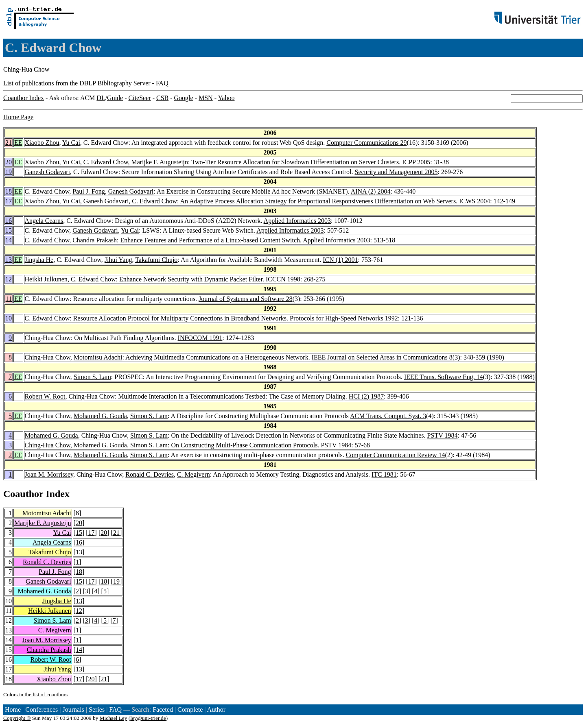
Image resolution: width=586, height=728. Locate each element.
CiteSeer (140, 98)
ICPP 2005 (416, 162)
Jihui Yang (118, 260)
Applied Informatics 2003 (297, 221)
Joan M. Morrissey (49, 474)
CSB (162, 98)
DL (101, 98)
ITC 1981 (384, 474)
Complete (190, 709)
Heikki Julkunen (46, 279)
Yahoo (226, 98)
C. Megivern (194, 474)
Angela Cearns (44, 221)
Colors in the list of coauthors (35, 694)
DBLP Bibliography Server (115, 83)
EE (18, 143)
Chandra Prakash (95, 240)
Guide (115, 98)
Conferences (42, 709)
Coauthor (23, 494)
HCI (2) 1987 (366, 396)
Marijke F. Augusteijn (160, 162)
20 (9, 162)
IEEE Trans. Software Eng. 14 (444, 377)
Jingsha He (39, 260)
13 (9, 260)
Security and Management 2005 (396, 172)
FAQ (162, 83)
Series (97, 709)
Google (184, 98)
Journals (73, 709)
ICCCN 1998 (283, 279)
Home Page (18, 117)
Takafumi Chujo (156, 260)
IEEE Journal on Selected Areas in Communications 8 (382, 357)
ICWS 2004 (474, 201)
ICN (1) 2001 (340, 260)
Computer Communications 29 (366, 143)
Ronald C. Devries (150, 474)
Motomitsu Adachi (98, 357)
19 (9, 172)
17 (9, 201)
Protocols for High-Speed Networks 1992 (344, 318)
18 (9, 191)
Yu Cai (71, 143)
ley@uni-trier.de (148, 718)
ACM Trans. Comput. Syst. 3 (388, 416)
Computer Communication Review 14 (396, 455)
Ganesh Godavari (48, 172)
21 (9, 143)
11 (9, 299)
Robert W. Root (45, 396)
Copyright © (17, 718)
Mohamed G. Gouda (100, 416)
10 (9, 318)
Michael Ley (114, 718)
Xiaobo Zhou (42, 143)
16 (9, 221)
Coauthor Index (24, 98)
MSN (206, 98)
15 (9, 230)
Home (13, 709)
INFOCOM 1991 (200, 338)
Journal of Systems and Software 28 (246, 299)
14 (9, 240)
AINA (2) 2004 (371, 191)
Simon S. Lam (92, 377)
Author (216, 709)
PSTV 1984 (443, 435)
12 (9, 279)
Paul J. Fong (89, 191)
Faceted (163, 709)
